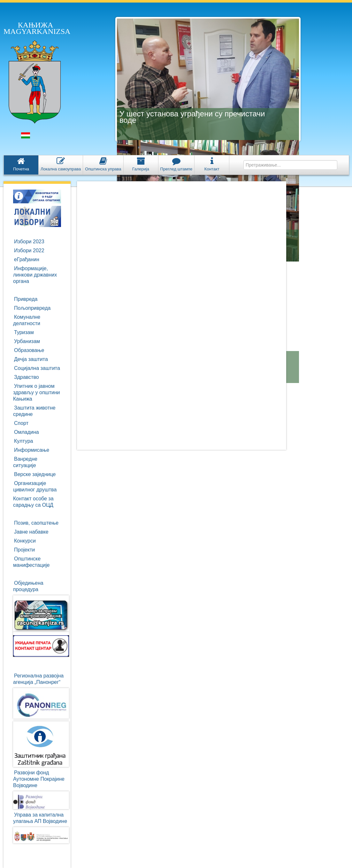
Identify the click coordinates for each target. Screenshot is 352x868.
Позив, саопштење (36, 523)
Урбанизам (27, 341)
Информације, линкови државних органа (35, 275)
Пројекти (24, 550)
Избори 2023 (29, 242)
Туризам (24, 332)
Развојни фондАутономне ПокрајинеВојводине (39, 779)
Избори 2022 (29, 250)
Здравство (27, 377)
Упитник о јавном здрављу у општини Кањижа (36, 392)
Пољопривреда (32, 308)
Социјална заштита (37, 368)
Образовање (29, 350)
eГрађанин (27, 259)
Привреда (26, 299)
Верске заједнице (35, 474)
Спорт (21, 423)
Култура (23, 441)
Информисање (32, 450)
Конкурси (25, 541)
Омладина (27, 432)
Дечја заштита (31, 359)
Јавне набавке (31, 532)
